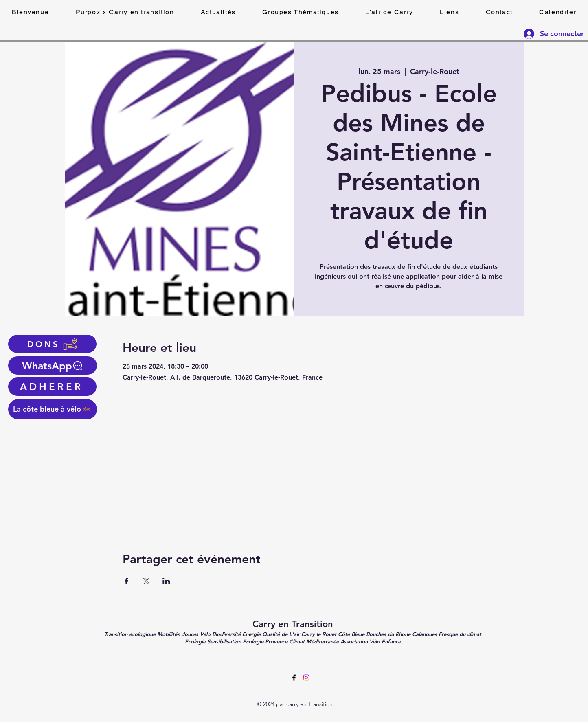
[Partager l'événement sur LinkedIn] (166, 581)
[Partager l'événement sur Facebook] (126, 581)
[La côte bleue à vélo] (53, 409)
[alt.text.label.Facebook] (294, 678)
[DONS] (52, 344)
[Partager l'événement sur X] (146, 581)
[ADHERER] (52, 387)
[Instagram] (306, 678)
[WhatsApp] (53, 365)
